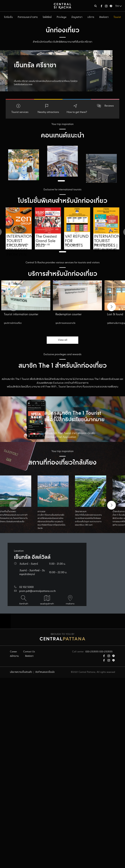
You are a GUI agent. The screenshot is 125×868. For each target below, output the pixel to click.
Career (13, 652)
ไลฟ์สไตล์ (47, 17)
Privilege (62, 17)
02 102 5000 (26, 587)
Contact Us (29, 652)
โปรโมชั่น (8, 17)
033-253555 (92, 652)
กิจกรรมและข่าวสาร (28, 17)
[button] (112, 307)
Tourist (117, 17)
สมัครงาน (14, 656)
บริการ (91, 17)
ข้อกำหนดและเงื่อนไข (45, 672)
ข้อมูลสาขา (77, 17)
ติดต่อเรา (104, 17)
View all (63, 340)
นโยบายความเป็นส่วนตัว (21, 672)
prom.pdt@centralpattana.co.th (37, 591)
